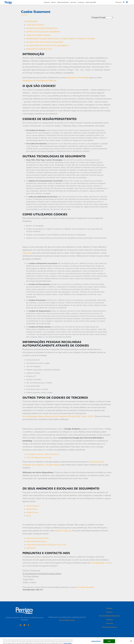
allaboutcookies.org (63, 531)
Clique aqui (27, 253)
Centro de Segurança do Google (39, 458)
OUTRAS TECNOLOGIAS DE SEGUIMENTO (43, 32)
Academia (81, 2)
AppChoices (31, 548)
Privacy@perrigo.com (100, 563)
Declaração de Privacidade (77, 78)
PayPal (77, 416)
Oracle (71, 416)
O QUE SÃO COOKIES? (35, 25)
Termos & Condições (72, 638)
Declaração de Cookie (38, 638)
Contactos (110, 623)
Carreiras (73, 2)
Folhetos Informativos (110, 627)
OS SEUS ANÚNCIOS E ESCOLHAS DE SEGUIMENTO (47, 46)
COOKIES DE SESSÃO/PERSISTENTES (42, 28)
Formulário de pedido (85, 587)
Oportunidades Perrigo (67, 620)
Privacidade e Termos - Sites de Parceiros (43, 454)
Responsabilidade (63, 2)
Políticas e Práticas (60, 638)
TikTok (91, 416)
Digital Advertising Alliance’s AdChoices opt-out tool (46, 545)
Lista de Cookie (50, 638)
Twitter (84, 416)
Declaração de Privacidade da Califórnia (39, 80)
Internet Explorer (33, 506)
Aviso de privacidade (26, 638)
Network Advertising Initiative (38, 538)
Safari (29, 516)
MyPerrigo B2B (91, 2)
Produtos (109, 612)
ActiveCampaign (29, 416)
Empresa (47, 2)
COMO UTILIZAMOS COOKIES (38, 35)
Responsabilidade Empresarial (109, 616)
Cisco (55, 416)
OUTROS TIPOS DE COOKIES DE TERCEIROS (45, 42)
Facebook (62, 416)
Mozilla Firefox (32, 509)
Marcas (54, 2)
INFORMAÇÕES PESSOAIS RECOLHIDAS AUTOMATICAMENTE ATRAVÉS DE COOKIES (61, 39)
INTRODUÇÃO (32, 21)
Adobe (40, 416)
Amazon (48, 416)
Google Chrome (32, 512)
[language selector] (102, 17)
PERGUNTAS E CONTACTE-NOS (39, 49)
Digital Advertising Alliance (36, 541)
